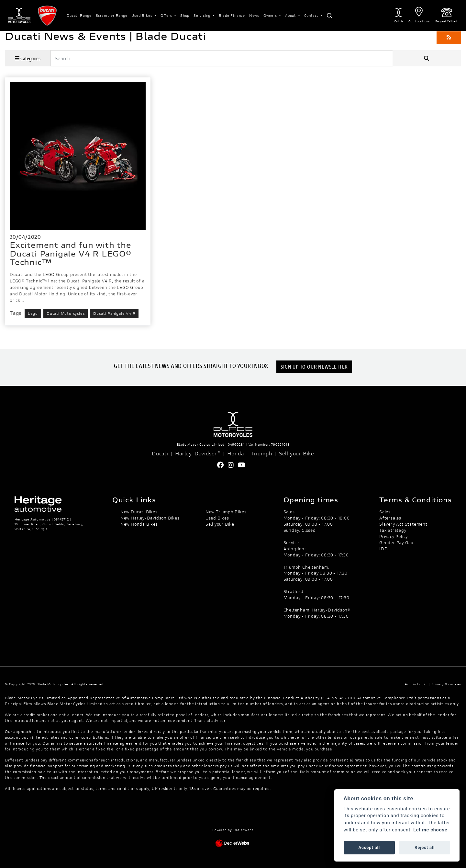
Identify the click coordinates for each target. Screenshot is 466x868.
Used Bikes (142, 15)
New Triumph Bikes (226, 512)
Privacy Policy (394, 536)
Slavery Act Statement (403, 524)
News (254, 15)
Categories (28, 58)
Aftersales (390, 518)
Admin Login (416, 684)
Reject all (425, 847)
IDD (383, 549)
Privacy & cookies (446, 684)
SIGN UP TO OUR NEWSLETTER (315, 366)
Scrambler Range (112, 15)
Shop (185, 15)
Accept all (369, 847)
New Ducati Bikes (139, 512)
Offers (167, 15)
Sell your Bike (297, 453)
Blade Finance (232, 15)
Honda (235, 453)
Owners (271, 15)
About (291, 15)
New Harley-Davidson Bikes (150, 518)
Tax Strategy (393, 530)
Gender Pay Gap (396, 542)
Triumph (261, 453)
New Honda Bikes (139, 524)
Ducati (160, 453)
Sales (385, 512)
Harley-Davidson (198, 453)
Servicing (203, 15)
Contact (312, 15)
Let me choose (430, 830)
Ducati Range (79, 15)
